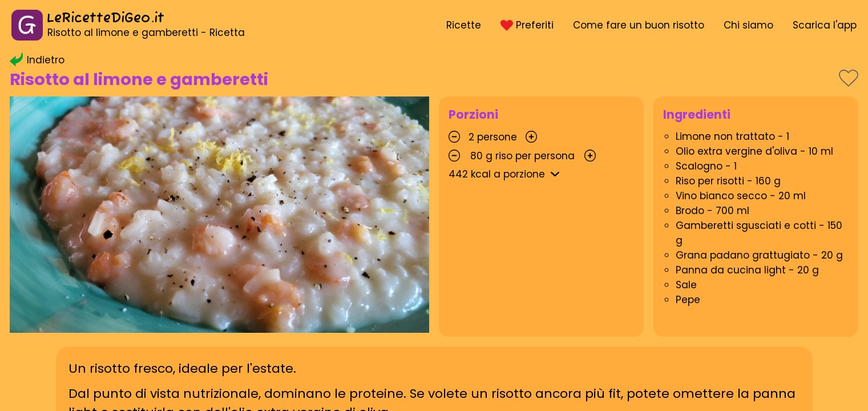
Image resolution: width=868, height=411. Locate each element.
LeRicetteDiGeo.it (106, 19)
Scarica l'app (825, 25)
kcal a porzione (506, 174)
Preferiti (527, 25)
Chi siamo (748, 25)
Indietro (37, 60)
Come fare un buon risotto (639, 25)
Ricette (464, 25)
